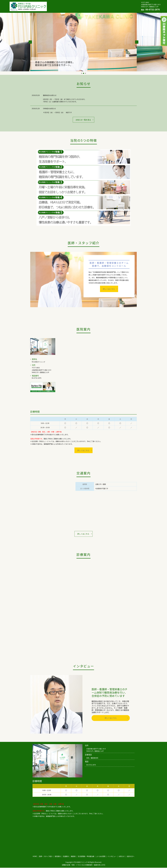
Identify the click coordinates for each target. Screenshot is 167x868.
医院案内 (86, 5)
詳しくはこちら (109, 289)
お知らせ (87, 8)
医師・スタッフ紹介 (72, 5)
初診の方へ (98, 8)
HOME (58, 5)
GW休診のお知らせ (49, 108)
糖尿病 (107, 5)
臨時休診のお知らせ (50, 95)
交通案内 (97, 5)
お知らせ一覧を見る (83, 120)
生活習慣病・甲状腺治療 (123, 5)
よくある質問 (60, 8)
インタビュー (74, 8)
